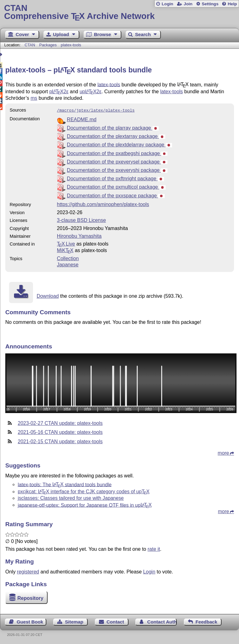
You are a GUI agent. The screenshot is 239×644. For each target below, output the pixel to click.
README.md (82, 119)
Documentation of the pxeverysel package (117, 161)
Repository (30, 598)
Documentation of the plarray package (113, 127)
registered (28, 571)
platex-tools (71, 45)
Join (188, 4)
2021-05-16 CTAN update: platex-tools (60, 432)
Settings (210, 4)
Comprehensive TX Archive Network (119, 12)
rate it (154, 548)
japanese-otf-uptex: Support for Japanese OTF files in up (85, 504)
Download (48, 295)
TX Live (66, 243)
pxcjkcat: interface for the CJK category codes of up (84, 491)
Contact (115, 621)
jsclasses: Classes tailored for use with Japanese (71, 497)
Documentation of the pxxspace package (116, 195)
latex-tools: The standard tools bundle (65, 484)
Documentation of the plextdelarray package (119, 144)
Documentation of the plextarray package (116, 136)
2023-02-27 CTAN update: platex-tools (60, 423)
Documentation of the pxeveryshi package (117, 170)
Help (232, 4)
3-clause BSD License (81, 220)
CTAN (30, 45)
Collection (68, 258)
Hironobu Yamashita (79, 235)
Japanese (68, 264)
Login (167, 4)
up (91, 92)
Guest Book (30, 621)
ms (34, 98)
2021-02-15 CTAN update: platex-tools (60, 441)
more (223, 452)
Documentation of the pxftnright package (115, 178)
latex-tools (109, 84)
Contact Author (162, 621)
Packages (49, 45)
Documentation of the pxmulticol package (116, 186)
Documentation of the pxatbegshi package (117, 153)
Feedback (206, 621)
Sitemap (74, 621)
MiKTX (65, 250)
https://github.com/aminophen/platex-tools (103, 204)
